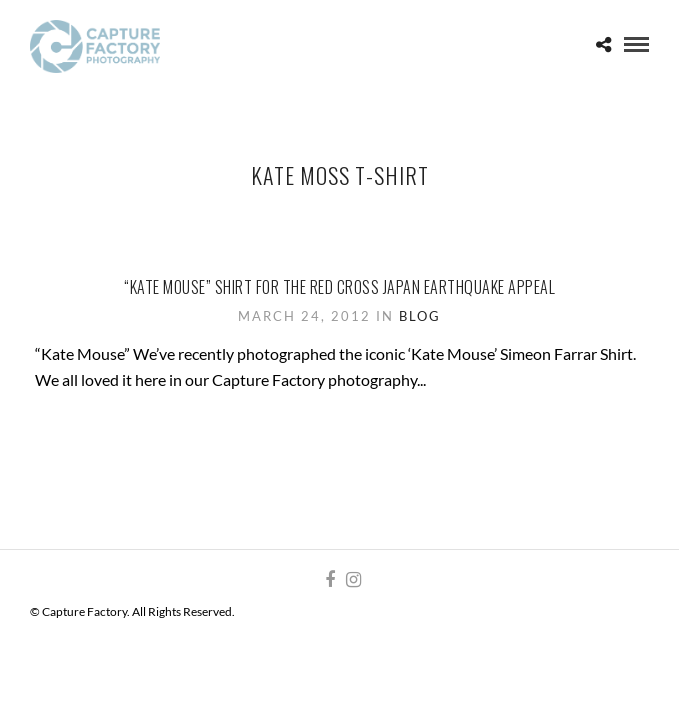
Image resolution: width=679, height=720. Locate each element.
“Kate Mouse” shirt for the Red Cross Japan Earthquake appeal (339, 287)
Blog (420, 316)
